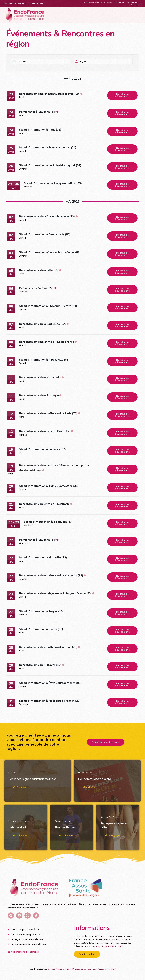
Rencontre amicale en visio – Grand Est (45, 432)
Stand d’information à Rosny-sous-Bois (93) (53, 183)
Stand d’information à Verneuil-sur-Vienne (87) (50, 253)
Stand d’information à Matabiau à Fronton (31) (50, 702)
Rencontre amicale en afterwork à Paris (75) (48, 414)
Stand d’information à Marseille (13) (43, 558)
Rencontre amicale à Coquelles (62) (42, 324)
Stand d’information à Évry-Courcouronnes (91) (50, 684)
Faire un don (119, 3)
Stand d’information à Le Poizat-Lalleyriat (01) (50, 166)
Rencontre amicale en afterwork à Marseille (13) (51, 576)
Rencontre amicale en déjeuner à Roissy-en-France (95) (55, 594)
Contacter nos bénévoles (93, 3)
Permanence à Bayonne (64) (37, 112)
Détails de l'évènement (122, 95)
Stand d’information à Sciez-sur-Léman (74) (48, 148)
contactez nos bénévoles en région (107, 947)
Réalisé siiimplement (107, 970)
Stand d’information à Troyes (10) (41, 612)
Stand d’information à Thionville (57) (48, 523)
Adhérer (109, 3)
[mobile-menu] (133, 15)
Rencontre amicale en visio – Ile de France (47, 342)
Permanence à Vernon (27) (36, 288)
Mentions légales (64, 970)
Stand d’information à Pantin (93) (41, 630)
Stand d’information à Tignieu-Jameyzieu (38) (49, 487)
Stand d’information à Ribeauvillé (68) (44, 360)
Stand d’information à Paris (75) (40, 130)
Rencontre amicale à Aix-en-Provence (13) (47, 217)
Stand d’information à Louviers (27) (42, 450)
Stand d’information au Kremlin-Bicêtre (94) (48, 306)
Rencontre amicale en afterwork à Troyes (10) (49, 94)
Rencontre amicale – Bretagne (39, 396)
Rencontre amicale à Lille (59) (39, 271)
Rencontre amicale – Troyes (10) (40, 666)
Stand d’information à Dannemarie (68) (45, 235)
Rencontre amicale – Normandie (40, 378)
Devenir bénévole (134, 3)
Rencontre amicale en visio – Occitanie (44, 505)
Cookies (52, 970)
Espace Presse (136, 4)
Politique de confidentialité (85, 970)
